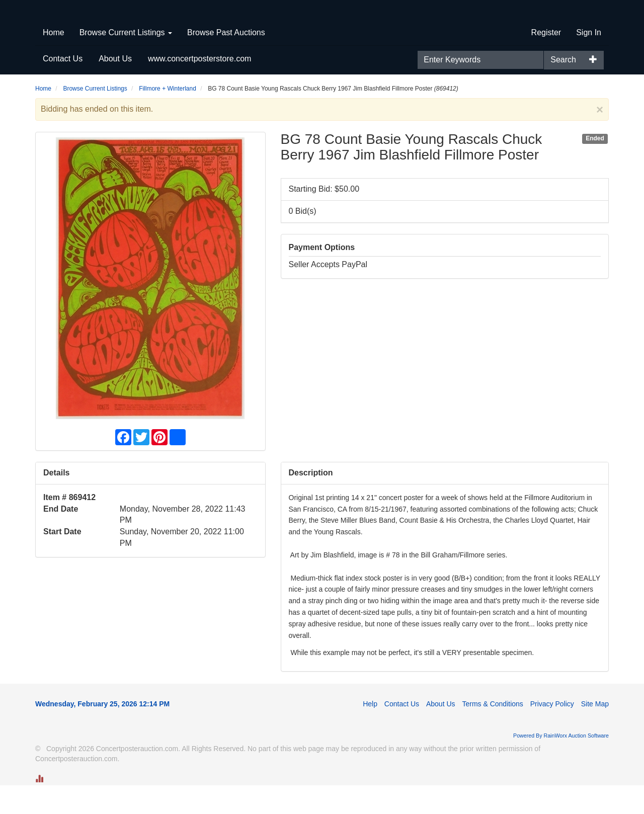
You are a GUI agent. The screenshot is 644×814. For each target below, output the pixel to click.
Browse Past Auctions (226, 61)
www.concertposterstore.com (199, 87)
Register (546, 61)
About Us (115, 87)
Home (54, 61)
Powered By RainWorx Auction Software (561, 764)
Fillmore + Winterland (168, 117)
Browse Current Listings (126, 61)
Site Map (595, 732)
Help (370, 732)
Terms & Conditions (492, 732)
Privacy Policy (552, 732)
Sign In (589, 61)
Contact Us (63, 87)
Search (563, 88)
